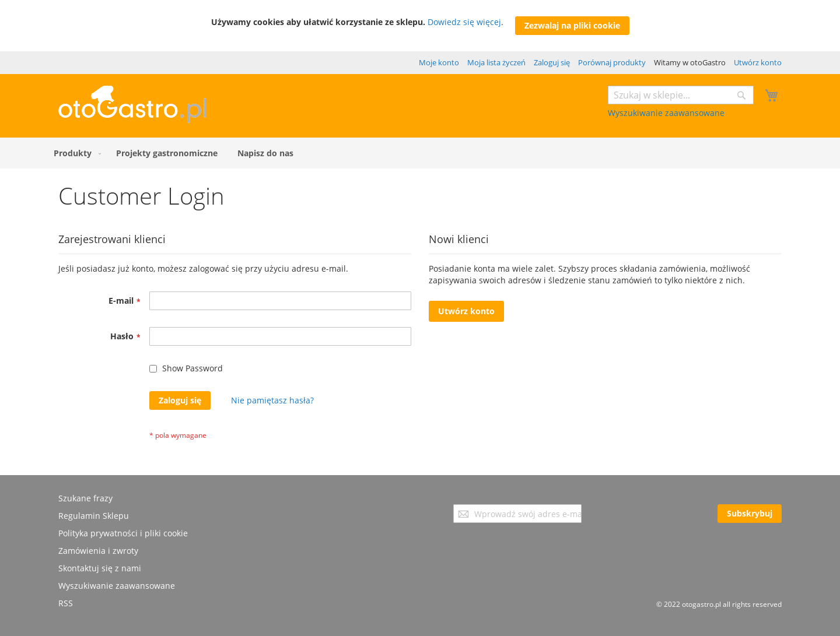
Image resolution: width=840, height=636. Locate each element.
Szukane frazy (85, 498)
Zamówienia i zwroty (98, 551)
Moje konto (439, 62)
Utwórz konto (758, 62)
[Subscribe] (750, 514)
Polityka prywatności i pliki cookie (123, 533)
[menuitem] (75, 153)
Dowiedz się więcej (464, 22)
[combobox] (681, 95)
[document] (420, 26)
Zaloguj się (552, 62)
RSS (66, 603)
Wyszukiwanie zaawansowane (666, 113)
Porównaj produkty (612, 62)
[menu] (420, 153)
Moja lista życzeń (496, 62)
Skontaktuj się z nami (100, 568)
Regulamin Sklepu (94, 516)
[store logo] (132, 120)
